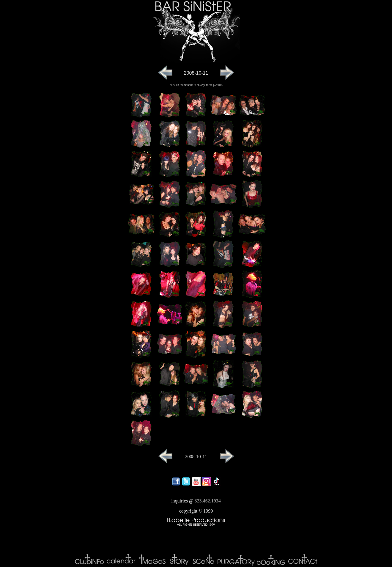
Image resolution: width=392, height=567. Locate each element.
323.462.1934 (208, 501)
